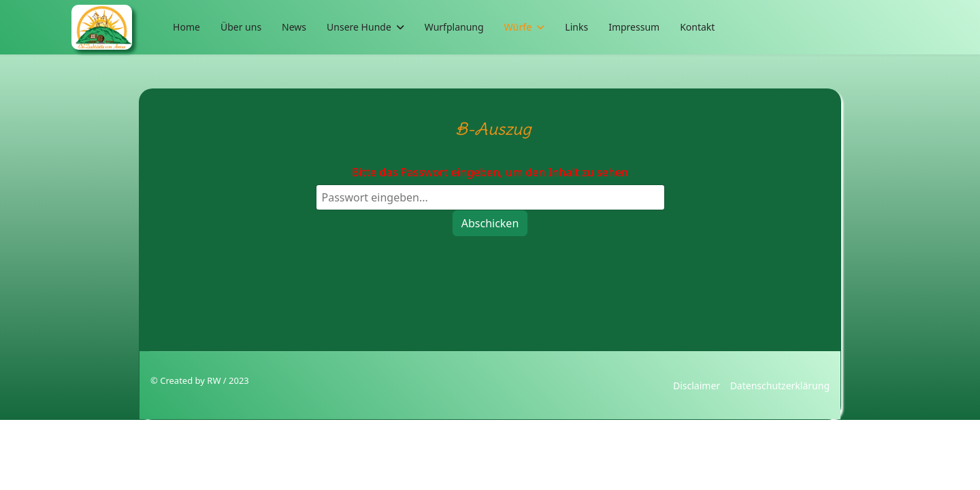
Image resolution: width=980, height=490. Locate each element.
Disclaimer (697, 386)
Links (576, 27)
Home (186, 27)
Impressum (634, 27)
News (294, 27)
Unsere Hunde (359, 27)
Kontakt (697, 27)
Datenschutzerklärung (780, 386)
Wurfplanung (454, 27)
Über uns (241, 27)
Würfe (518, 27)
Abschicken (490, 223)
